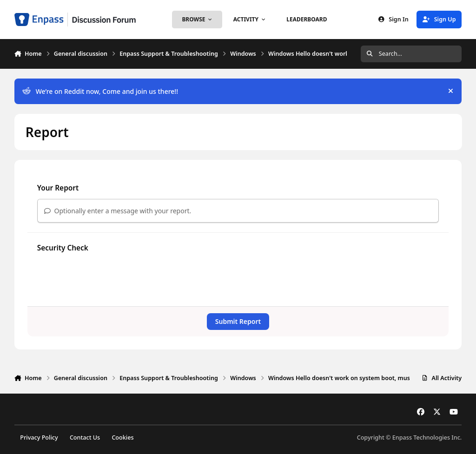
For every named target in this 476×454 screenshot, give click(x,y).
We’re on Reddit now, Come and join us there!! (100, 91)
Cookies (122, 438)
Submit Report (238, 321)
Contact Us (85, 438)
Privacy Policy (39, 438)
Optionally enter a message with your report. (118, 211)
